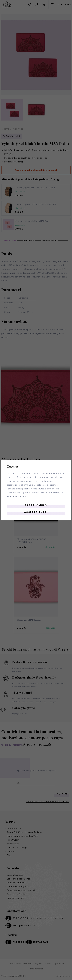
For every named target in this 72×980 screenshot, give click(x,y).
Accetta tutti (36, 512)
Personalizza (36, 505)
